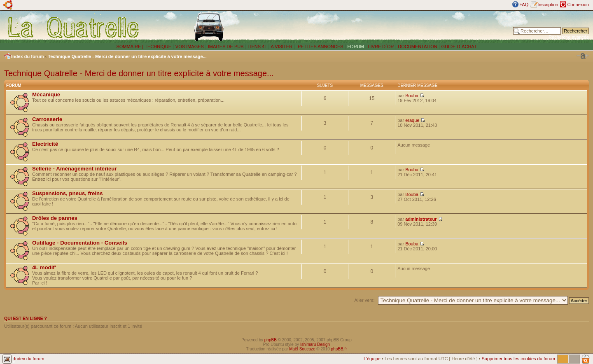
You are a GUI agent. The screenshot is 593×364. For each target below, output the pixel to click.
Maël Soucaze (302, 349)
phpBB (271, 340)
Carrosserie (47, 119)
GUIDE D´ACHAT (459, 47)
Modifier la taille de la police (583, 56)
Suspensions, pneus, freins (67, 193)
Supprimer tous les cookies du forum (518, 359)
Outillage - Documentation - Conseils (80, 243)
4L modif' (44, 267)
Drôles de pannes (55, 218)
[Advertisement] (393, 27)
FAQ (524, 5)
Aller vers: (365, 300)
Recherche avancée (569, 37)
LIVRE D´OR (381, 47)
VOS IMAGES (190, 47)
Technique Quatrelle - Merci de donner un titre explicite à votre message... (127, 56)
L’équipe (372, 359)
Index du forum (27, 56)
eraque (412, 120)
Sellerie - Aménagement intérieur (74, 169)
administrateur (421, 219)
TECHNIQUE (158, 47)
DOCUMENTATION (418, 47)
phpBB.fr (339, 349)
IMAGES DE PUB (226, 47)
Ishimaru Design (315, 344)
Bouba (412, 96)
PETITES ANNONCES (320, 47)
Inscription (548, 5)
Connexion (578, 5)
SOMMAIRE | (130, 47)
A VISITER (282, 47)
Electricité (45, 144)
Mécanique (46, 94)
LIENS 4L (258, 47)
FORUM (355, 47)
